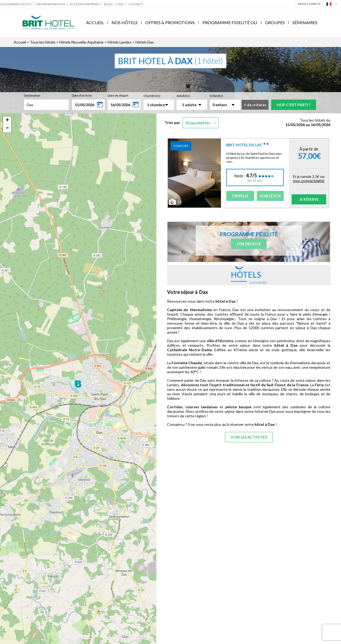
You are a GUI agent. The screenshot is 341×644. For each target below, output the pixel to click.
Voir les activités (249, 437)
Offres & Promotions (170, 22)
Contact (136, 4)
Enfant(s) (216, 96)
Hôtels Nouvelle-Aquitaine (82, 42)
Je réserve (309, 199)
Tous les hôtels (43, 42)
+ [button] (7, 121)
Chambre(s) (152, 96)
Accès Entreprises (85, 4)
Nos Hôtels (125, 22)
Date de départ (118, 95)
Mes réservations (51, 4)
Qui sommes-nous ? (16, 4)
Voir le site (270, 196)
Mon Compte (309, 4)
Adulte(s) (183, 96)
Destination (32, 95)
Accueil (95, 22)
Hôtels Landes (120, 42)
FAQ (121, 4)
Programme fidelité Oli (230, 22)
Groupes (275, 22)
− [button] (7, 128)
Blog (108, 4)
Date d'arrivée (82, 95)
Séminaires (305, 22)
